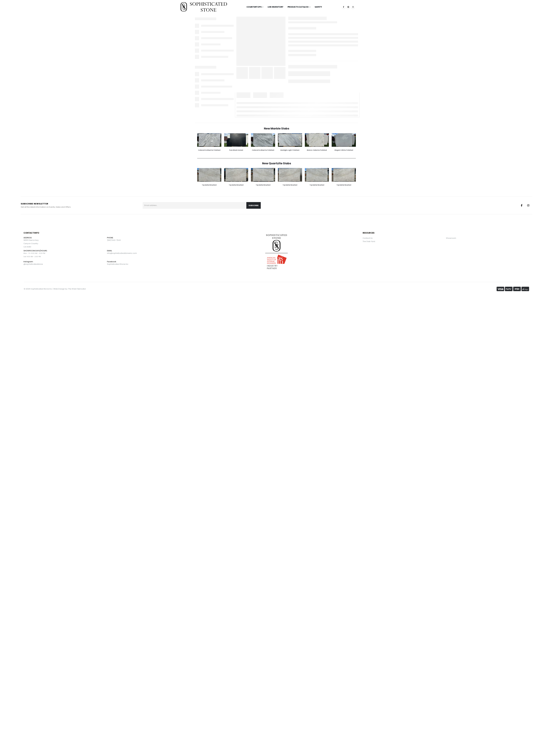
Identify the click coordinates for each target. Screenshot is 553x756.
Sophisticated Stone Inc (118, 264)
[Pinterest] (348, 7)
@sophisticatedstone (33, 264)
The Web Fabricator (77, 289)
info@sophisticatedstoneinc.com (122, 253)
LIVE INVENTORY (275, 7)
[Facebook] (344, 7)
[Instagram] (353, 7)
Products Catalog (298, 7)
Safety (318, 7)
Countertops (254, 7)
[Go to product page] (209, 140)
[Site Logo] (204, 7)
